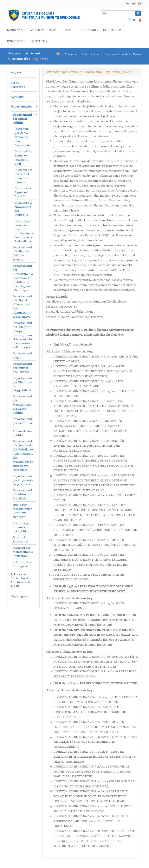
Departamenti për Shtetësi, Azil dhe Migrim (22, 253)
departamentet (90, 54)
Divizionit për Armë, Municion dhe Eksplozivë (22, 137)
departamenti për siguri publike (123, 54)
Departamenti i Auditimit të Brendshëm (22, 494)
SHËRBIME (89, 30)
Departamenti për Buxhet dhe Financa (22, 368)
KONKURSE (16, 41)
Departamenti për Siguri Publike (22, 119)
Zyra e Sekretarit (18, 85)
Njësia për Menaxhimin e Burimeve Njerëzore (22, 511)
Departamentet (21, 106)
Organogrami (20, 596)
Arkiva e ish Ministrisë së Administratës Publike (20, 580)
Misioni (16, 73)
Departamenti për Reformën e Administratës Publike (22, 427)
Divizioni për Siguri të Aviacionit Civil (24, 157)
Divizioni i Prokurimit (20, 539)
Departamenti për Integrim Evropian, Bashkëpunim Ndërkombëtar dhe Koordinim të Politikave (23, 335)
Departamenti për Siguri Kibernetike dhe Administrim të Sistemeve (22, 306)
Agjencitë (17, 97)
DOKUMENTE (114, 30)
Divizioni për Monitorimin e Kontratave (23, 552)
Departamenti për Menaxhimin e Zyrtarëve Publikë (22, 404)
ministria (70, 54)
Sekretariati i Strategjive (22, 564)
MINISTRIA (16, 30)
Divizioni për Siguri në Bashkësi (24, 192)
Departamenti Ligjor (22, 355)
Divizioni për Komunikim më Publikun (22, 527)
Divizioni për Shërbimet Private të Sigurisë (24, 176)
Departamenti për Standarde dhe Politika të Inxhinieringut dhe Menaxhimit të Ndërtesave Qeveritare (23, 455)
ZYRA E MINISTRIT (44, 30)
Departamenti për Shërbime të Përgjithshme (22, 384)
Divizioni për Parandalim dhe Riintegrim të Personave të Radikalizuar (24, 231)
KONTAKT (39, 41)
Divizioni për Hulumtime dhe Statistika (24, 209)
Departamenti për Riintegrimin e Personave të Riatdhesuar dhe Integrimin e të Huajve (23, 278)
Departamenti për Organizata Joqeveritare (23, 480)
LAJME (70, 30)
